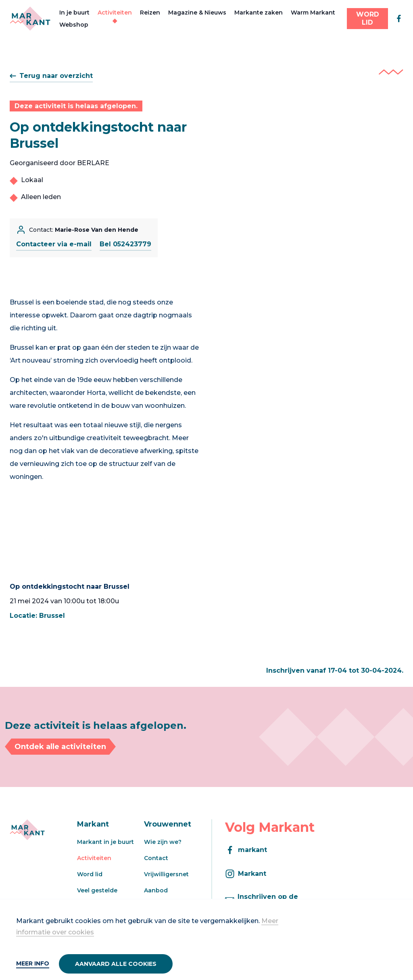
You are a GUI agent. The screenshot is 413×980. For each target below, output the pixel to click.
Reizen (150, 13)
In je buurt (74, 13)
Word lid (90, 874)
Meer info (33, 963)
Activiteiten (115, 13)
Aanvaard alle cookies (116, 964)
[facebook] (399, 19)
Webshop (74, 25)
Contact (156, 858)
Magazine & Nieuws (197, 13)
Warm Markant (313, 13)
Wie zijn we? (163, 842)
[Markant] (30, 19)
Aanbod (156, 890)
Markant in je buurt (105, 842)
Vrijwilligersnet (166, 874)
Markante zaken (259, 13)
